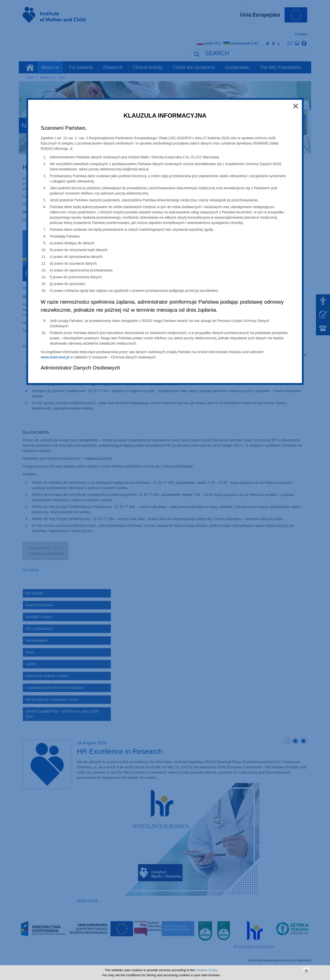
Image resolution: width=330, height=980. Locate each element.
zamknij (306, 971)
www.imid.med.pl (55, 357)
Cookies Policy (206, 970)
